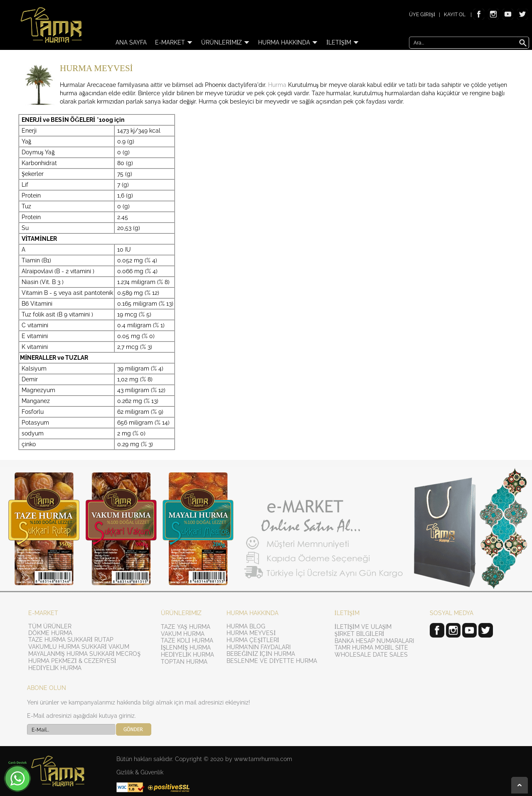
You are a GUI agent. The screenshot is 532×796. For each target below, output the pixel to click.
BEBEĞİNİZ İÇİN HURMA (261, 654)
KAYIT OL (455, 15)
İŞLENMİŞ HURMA (186, 648)
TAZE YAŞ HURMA (186, 627)
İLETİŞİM (343, 42)
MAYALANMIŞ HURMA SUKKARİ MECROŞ (84, 654)
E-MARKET (174, 42)
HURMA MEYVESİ (251, 633)
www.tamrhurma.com (263, 759)
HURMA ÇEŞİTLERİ (253, 640)
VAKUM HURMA (183, 634)
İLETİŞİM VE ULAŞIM (363, 627)
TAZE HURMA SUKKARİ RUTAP (71, 640)
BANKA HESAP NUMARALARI (374, 641)
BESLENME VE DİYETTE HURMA (272, 661)
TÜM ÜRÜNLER (50, 626)
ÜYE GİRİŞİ (422, 15)
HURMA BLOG (246, 626)
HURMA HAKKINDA (288, 42)
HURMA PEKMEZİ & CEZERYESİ (72, 661)
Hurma (277, 85)
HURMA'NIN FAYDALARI (259, 647)
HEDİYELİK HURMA (55, 668)
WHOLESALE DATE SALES (371, 655)
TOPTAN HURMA (184, 662)
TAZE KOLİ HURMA (187, 640)
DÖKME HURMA (50, 633)
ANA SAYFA (131, 42)
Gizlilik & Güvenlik (140, 772)
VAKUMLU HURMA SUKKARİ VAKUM (79, 647)
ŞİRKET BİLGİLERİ (359, 634)
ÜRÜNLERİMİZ (225, 42)
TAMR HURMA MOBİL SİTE (371, 648)
